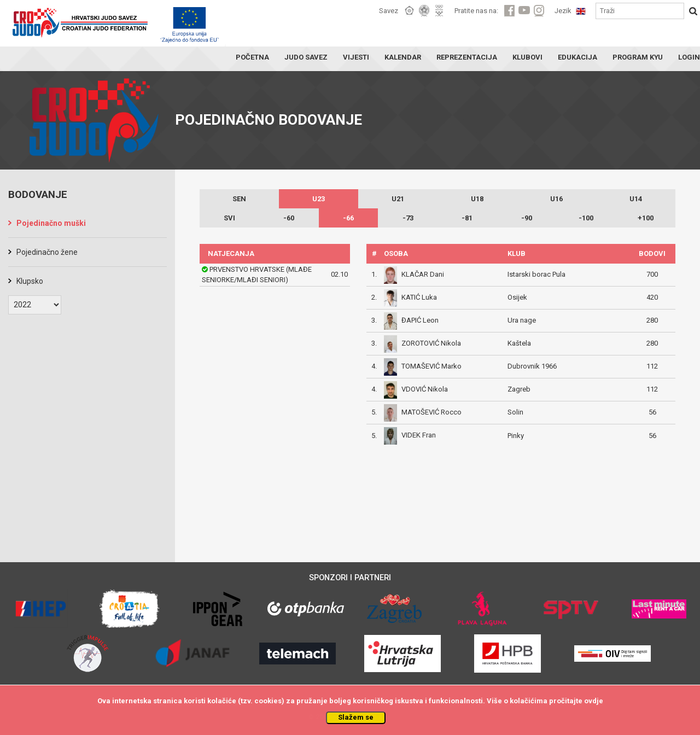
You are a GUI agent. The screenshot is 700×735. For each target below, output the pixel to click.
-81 (467, 218)
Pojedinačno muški (51, 223)
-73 (408, 218)
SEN (239, 199)
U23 (319, 199)
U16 (556, 199)
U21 (398, 199)
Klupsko (30, 281)
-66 (348, 218)
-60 (289, 218)
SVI (229, 218)
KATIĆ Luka (419, 297)
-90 (527, 218)
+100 (646, 218)
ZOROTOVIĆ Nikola (431, 343)
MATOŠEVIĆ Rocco (431, 412)
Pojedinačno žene (47, 252)
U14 (636, 199)
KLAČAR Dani (423, 274)
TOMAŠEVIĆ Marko (431, 366)
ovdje (594, 701)
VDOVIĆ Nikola (425, 389)
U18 (477, 199)
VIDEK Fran (419, 435)
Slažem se (356, 717)
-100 (586, 218)
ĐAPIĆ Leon (420, 320)
